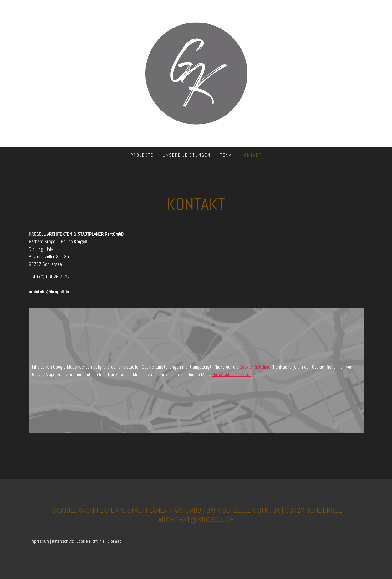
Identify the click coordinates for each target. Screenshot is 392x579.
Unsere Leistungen (187, 155)
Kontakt (251, 155)
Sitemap (115, 541)
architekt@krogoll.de (49, 292)
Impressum (40, 541)
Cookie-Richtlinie (255, 367)
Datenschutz (63, 541)
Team (226, 155)
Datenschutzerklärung (233, 374)
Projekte (142, 155)
